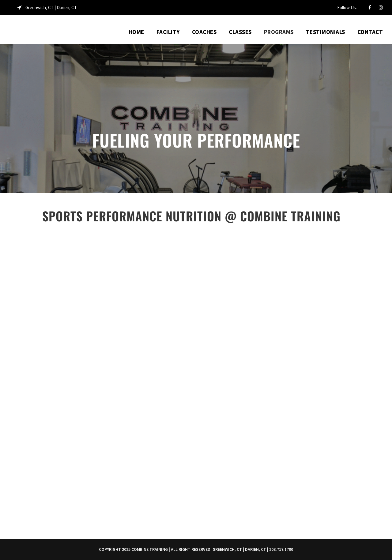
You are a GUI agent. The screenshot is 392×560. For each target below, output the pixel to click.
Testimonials (326, 32)
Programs (279, 32)
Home (136, 32)
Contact (370, 32)
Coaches (204, 32)
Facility (168, 32)
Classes (240, 32)
